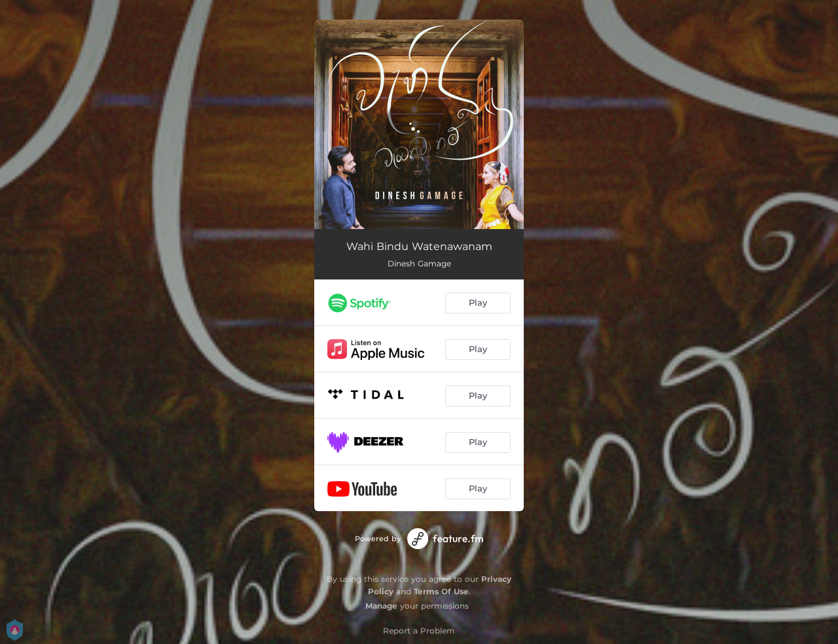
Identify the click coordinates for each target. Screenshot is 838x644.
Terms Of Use (441, 591)
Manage (381, 606)
